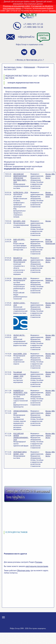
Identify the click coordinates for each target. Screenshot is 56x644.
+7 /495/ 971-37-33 (33, 24)
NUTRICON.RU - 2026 (21, 193)
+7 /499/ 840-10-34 (33, 27)
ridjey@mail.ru (26, 37)
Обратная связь (23, 571)
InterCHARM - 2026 (20, 354)
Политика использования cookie (17, 6)
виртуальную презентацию (37, 567)
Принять (52, 11)
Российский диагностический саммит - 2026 (20, 374)
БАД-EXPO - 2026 (19, 221)
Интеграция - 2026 (20, 279)
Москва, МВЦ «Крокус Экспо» (50, 176)
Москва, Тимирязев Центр (49, 195)
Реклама (39, 562)
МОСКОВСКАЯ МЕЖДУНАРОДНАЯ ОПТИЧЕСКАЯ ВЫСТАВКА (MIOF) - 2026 (20, 178)
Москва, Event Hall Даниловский (50, 242)
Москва (48, 221)
